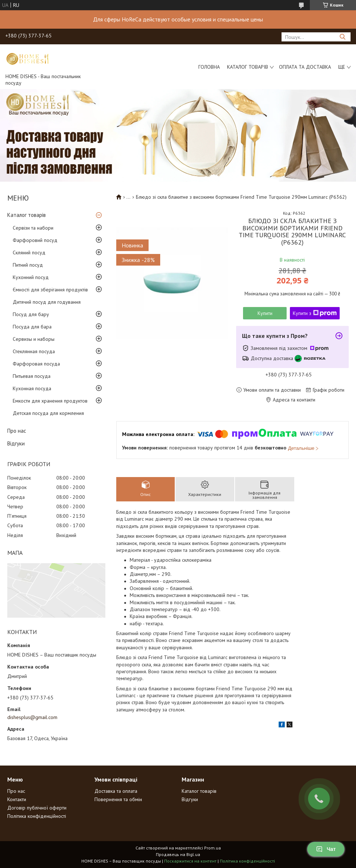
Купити (265, 313)
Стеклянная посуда (34, 351)
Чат (326, 849)
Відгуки (16, 443)
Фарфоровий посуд (35, 240)
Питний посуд (28, 265)
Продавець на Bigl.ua (178, 854)
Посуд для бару (31, 314)
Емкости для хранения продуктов (50, 401)
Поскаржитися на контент (190, 861)
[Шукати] (342, 37)
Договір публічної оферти (37, 808)
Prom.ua (213, 848)
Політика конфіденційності (37, 816)
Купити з (315, 313)
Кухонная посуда (32, 388)
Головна (209, 67)
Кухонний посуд (31, 277)
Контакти (17, 799)
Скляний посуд (29, 253)
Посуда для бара (32, 327)
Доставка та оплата (116, 791)
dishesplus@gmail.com (32, 717)
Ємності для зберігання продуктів (50, 290)
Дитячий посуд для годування (47, 302)
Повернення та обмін (118, 799)
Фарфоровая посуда (36, 364)
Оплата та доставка (305, 67)
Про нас (17, 431)
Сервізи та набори (33, 228)
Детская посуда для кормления (48, 413)
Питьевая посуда (32, 376)
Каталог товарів (248, 67)
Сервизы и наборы (34, 339)
